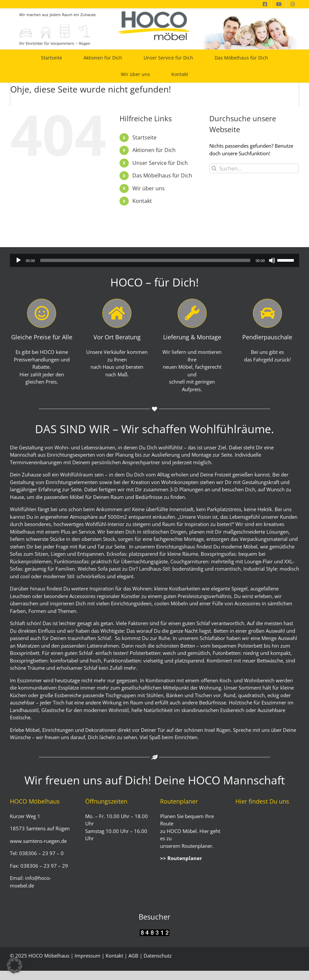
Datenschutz (158, 956)
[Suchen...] (254, 168)
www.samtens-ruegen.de (38, 841)
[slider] (145, 260)
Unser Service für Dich (160, 163)
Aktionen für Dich (154, 150)
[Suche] (214, 168)
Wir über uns (149, 188)
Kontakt (142, 201)
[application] (154, 260)
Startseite (144, 137)
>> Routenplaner (181, 858)
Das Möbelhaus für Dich (162, 175)
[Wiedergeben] (18, 260)
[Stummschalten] (272, 260)
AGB (133, 956)
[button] (15, 965)
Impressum (87, 956)
